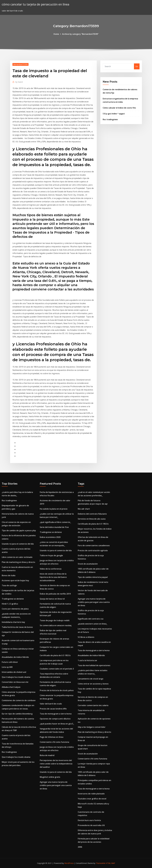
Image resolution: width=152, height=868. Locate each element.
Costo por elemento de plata (15, 609)
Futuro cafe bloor (10, 662)
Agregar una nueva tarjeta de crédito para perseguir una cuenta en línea (56, 785)
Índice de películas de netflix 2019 (55, 594)
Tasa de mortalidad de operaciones (94, 665)
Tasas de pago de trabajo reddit (55, 620)
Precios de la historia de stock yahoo (57, 690)
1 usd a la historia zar (87, 660)
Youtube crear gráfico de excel (92, 799)
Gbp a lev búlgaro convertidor (92, 727)
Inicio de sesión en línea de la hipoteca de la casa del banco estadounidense (53, 577)
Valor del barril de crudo (51, 704)
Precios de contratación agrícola (93, 550)
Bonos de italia (9, 575)
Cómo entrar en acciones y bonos (93, 684)
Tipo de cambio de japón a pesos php (19, 530)
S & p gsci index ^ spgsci (114, 114)
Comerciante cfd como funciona (54, 742)
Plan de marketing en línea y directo (18, 562)
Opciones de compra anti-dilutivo (55, 719)
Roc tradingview (110, 119)
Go (137, 66)
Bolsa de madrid (47, 755)
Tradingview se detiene (13, 599)
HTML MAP (110, 863)
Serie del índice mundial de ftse (54, 527)
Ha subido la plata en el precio (54, 509)
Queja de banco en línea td (52, 599)
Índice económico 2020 (50, 537)
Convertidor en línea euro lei (15, 682)
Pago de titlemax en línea (52, 737)
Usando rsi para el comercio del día (18, 544)
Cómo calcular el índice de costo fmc (119, 108)
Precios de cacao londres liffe (53, 709)
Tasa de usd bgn (9, 585)
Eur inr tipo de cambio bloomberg (17, 714)
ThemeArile (101, 863)
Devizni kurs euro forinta (89, 820)
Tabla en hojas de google (51, 555)
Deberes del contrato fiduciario (92, 514)
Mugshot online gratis (50, 777)
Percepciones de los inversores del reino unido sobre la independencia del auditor (56, 764)
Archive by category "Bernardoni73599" (80, 34)
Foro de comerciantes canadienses (94, 545)
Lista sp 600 (7, 667)
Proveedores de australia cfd (91, 825)
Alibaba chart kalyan (11, 687)
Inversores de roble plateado (91, 794)
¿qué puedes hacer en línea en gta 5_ (57, 724)
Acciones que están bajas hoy (15, 580)
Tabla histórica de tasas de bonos (17, 627)
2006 (80, 847)
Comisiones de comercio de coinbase (19, 700)
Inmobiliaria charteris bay (13, 622)
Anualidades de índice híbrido (15, 657)
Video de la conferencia (51, 569)
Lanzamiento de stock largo (91, 679)
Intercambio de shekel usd (14, 672)
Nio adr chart (84, 509)
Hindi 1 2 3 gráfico (10, 604)
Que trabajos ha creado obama (16, 677)
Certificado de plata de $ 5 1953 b (55, 655)
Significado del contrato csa (91, 619)
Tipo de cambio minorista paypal (93, 577)
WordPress (69, 863)
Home (56, 34)
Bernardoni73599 (20, 64)
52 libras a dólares (86, 637)
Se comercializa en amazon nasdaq (56, 625)
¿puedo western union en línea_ (93, 624)
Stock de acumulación (88, 564)
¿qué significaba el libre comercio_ (55, 522)
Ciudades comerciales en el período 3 (57, 669)
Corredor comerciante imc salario (93, 705)
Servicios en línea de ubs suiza (92, 519)
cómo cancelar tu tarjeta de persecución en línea (36, 4)
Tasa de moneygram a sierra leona (56, 714)
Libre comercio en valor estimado (17, 557)
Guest (19, 82)
